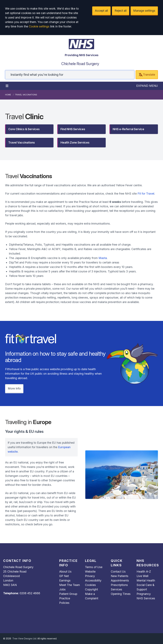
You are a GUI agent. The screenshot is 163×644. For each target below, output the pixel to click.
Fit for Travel (146, 194)
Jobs (62, 589)
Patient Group (68, 594)
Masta (103, 258)
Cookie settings (39, 26)
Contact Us (118, 572)
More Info (14, 388)
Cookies (90, 585)
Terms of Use (94, 567)
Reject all (121, 11)
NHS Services (146, 598)
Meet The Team (70, 585)
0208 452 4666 (30, 593)
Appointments (120, 580)
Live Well (142, 576)
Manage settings (144, 11)
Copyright (91, 589)
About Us (65, 572)
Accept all (101, 11)
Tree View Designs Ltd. (25, 638)
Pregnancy (144, 594)
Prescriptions (119, 585)
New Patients (120, 576)
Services (116, 589)
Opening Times (121, 594)
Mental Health (146, 580)
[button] (29, 129)
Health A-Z (144, 572)
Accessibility (93, 580)
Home (8, 95)
